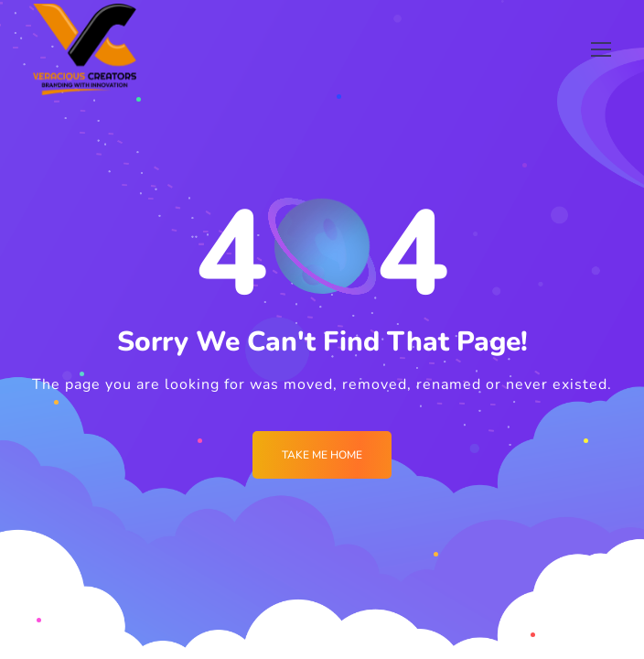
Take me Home (322, 455)
